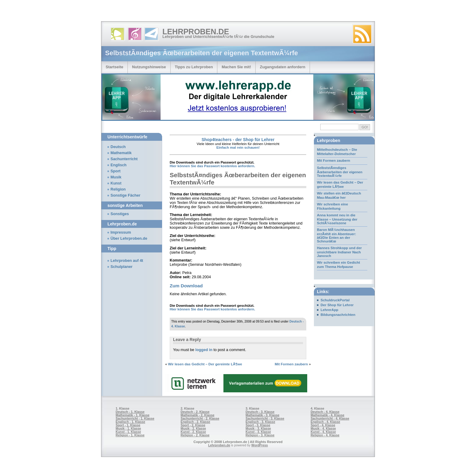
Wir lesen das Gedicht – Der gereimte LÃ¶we (205, 364)
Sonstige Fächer (125, 195)
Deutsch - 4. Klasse (325, 412)
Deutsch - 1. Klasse (130, 412)
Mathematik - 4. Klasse (327, 415)
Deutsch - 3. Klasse (260, 412)
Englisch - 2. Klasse (195, 422)
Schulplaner (121, 267)
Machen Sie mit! (236, 67)
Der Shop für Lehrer (337, 305)
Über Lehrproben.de (129, 238)
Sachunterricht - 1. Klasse (135, 419)
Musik (116, 177)
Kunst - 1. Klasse (128, 432)
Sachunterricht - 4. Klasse (330, 419)
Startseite (114, 67)
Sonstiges (120, 214)
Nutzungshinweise (149, 67)
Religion (118, 189)
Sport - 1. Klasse (128, 425)
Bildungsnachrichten (338, 315)
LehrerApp (329, 310)
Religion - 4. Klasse (325, 435)
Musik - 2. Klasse (193, 429)
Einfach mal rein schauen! (238, 147)
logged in (204, 350)
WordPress (260, 445)
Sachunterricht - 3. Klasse (265, 419)
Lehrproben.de (196, 32)
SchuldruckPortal (335, 300)
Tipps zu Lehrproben (194, 67)
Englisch (119, 165)
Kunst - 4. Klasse (323, 432)
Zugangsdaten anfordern (283, 67)
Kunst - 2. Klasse (193, 432)
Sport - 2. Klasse (193, 425)
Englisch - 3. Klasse (260, 422)
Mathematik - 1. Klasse (133, 415)
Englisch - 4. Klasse (325, 422)
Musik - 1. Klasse (128, 429)
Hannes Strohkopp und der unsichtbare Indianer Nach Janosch (339, 252)
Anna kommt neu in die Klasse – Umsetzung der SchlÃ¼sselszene (337, 219)
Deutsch (118, 147)
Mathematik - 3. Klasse (262, 415)
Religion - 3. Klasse (260, 435)
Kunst (116, 183)
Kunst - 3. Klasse (258, 432)
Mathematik (121, 153)
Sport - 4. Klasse (323, 425)
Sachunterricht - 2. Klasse (200, 419)
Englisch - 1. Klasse (130, 422)
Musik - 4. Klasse (323, 429)
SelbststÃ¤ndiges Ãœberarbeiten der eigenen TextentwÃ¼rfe (340, 172)
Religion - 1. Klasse (130, 435)
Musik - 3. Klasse (258, 429)
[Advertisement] (71, 12)
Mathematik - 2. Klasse (197, 415)
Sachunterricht (124, 159)
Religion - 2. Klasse (195, 435)
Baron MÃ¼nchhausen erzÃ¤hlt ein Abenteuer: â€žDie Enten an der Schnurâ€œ (337, 235)
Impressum (121, 232)
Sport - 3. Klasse (258, 425)
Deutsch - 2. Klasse (195, 412)
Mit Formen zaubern (291, 364)
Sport (116, 171)
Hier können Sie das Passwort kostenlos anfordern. (212, 166)
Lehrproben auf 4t (127, 261)
